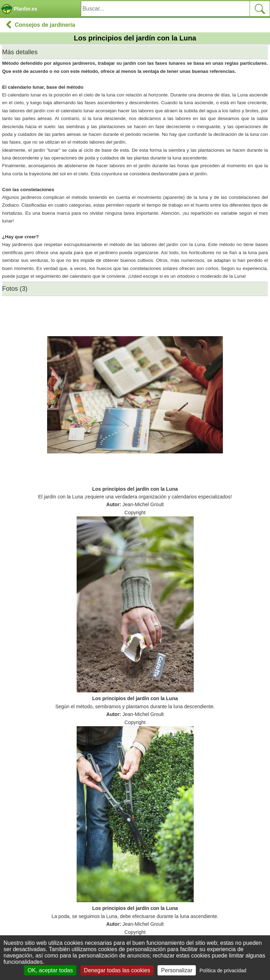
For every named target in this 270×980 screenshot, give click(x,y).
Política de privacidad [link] (223, 970)
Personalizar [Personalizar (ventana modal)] (177, 970)
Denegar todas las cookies (117, 970)
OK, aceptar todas (50, 970)
